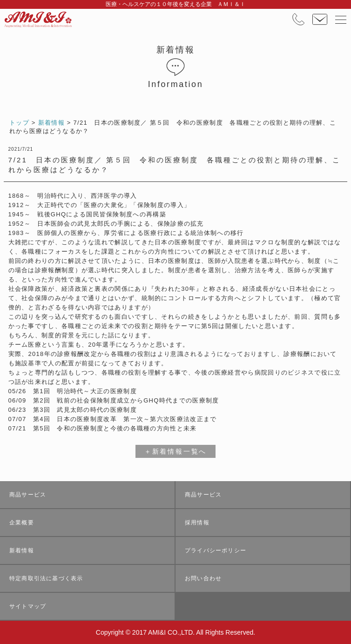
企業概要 (22, 523)
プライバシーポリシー (216, 550)
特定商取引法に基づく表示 (46, 578)
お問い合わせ (203, 578)
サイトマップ (28, 606)
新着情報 (22, 550)
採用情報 (197, 523)
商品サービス (28, 495)
